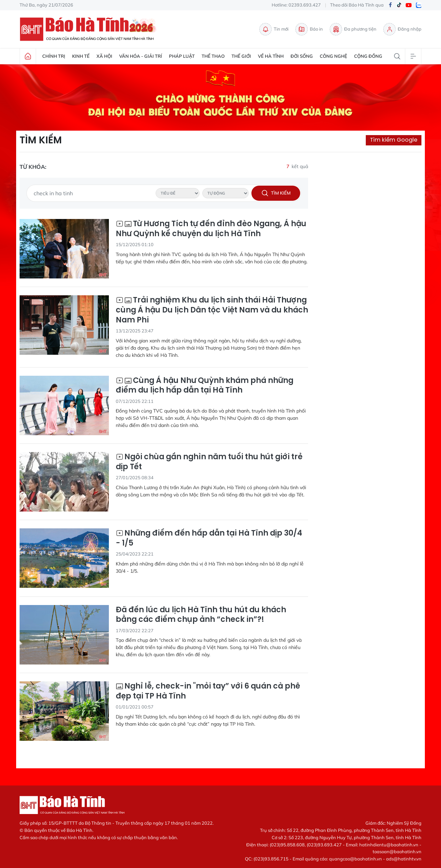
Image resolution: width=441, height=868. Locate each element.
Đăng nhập (402, 29)
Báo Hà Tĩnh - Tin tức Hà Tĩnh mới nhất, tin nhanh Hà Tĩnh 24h (90, 29)
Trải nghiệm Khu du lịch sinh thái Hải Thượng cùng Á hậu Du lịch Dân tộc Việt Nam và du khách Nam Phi (212, 310)
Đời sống (302, 56)
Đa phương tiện (353, 29)
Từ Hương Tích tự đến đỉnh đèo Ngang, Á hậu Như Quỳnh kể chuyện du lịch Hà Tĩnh (211, 229)
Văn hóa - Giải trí (141, 56)
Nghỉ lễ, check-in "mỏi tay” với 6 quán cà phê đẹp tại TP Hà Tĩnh (208, 691)
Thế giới (241, 56)
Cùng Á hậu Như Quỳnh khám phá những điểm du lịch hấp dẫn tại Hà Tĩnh (205, 386)
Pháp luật (182, 56)
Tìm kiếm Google (394, 140)
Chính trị (54, 56)
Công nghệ (333, 56)
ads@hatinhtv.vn (404, 859)
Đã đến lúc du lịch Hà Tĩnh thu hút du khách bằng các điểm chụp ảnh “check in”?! (201, 615)
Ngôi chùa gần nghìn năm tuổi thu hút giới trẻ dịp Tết (209, 462)
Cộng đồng (368, 56)
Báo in (309, 29)
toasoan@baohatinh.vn (397, 851)
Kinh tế (81, 56)
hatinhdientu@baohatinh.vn (389, 845)
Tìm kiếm (41, 140)
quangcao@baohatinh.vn (355, 859)
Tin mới (274, 29)
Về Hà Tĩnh (271, 56)
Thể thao (213, 56)
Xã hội (104, 56)
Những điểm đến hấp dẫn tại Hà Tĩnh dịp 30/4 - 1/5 (209, 538)
